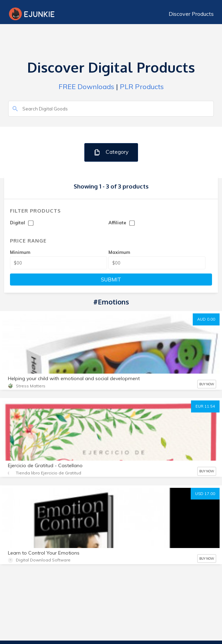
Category (111, 152)
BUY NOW (207, 384)
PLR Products (142, 87)
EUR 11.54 (205, 406)
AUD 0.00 (206, 319)
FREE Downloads (86, 87)
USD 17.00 (205, 494)
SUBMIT (111, 280)
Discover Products (191, 14)
